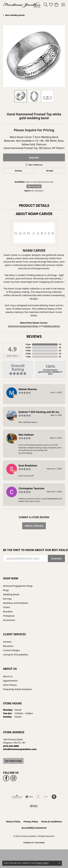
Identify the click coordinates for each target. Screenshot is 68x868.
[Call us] (20, 749)
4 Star (28, 347)
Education (8, 646)
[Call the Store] (11, 746)
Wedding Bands (52, 326)
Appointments (10, 681)
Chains (7, 607)
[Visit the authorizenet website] (54, 797)
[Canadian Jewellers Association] (34, 806)
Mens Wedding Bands (15, 15)
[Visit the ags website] (17, 797)
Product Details (34, 205)
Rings (6, 590)
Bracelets (8, 612)
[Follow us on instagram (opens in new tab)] (13, 778)
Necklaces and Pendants (16, 603)
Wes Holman (26, 435)
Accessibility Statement (34, 828)
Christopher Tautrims (31, 488)
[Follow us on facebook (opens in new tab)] (6, 778)
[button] (46, 5)
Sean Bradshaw (28, 466)
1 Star (28, 357)
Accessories (9, 620)
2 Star (28, 354)
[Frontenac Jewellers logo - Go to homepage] (22, 5)
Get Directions (13, 761)
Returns (50, 171)
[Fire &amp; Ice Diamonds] (38, 797)
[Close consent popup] (59, 863)
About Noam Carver (34, 214)
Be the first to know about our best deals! (34, 550)
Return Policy (13, 822)
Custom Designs (11, 650)
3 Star (28, 351)
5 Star (28, 344)
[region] (34, 56)
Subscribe (56, 558)
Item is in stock (34, 186)
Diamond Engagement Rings (23, 326)
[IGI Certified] (46, 797)
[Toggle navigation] (63, 5)
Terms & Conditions (51, 822)
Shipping (18, 171)
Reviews (34, 336)
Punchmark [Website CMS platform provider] (40, 843)
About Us (8, 676)
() (60, 344)
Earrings (7, 599)
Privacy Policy (31, 822)
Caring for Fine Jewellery (16, 655)
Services (7, 642)
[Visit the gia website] (29, 797)
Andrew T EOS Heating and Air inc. (39, 412)
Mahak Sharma (28, 389)
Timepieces (9, 616)
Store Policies (10, 685)
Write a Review (34, 526)
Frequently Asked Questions (17, 689)
